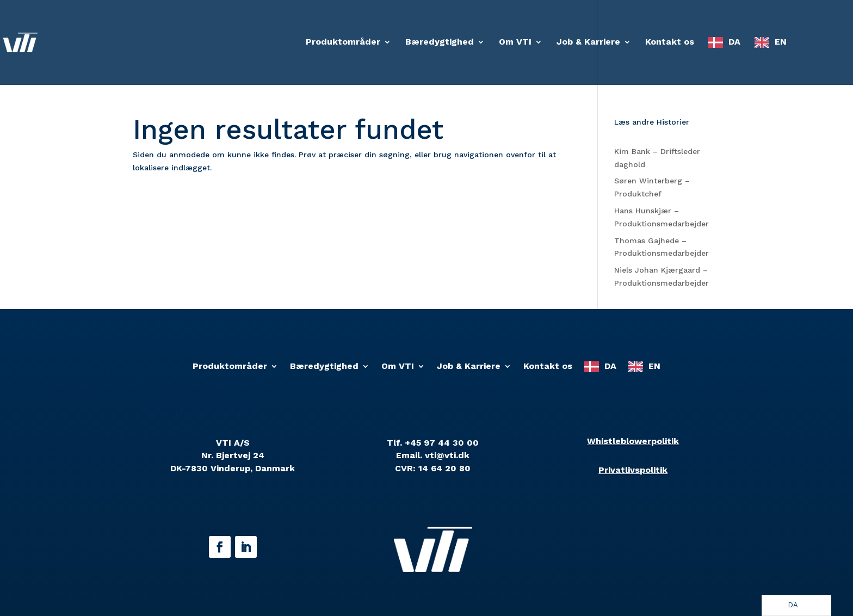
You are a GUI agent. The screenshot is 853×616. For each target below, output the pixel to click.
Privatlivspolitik (633, 470)
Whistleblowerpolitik (633, 441)
